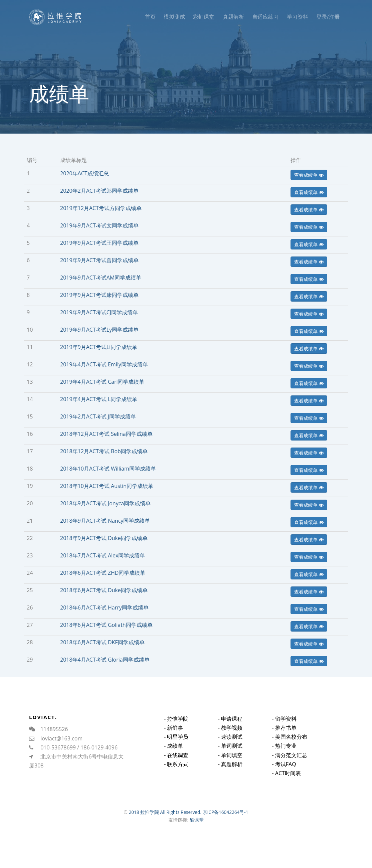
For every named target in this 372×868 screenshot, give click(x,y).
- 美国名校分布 (289, 749)
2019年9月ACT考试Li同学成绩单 (99, 347)
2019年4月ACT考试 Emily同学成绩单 (104, 364)
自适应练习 (265, 17)
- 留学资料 (284, 731)
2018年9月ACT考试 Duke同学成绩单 (104, 538)
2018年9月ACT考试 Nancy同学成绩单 (105, 521)
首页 (150, 17)
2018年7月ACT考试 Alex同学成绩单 (103, 555)
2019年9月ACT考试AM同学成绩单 (101, 278)
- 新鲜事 (173, 734)
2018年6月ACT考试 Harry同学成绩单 (104, 607)
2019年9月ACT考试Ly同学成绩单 (99, 330)
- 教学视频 (230, 737)
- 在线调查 (176, 761)
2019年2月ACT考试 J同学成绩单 (98, 416)
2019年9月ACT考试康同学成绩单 (99, 295)
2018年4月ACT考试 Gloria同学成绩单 (105, 660)
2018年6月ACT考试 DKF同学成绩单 (102, 642)
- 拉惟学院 (176, 725)
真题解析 (233, 17)
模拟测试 (174, 17)
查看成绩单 (309, 175)
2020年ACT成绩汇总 (84, 173)
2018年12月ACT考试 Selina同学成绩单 (106, 434)
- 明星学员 (176, 743)
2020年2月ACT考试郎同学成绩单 (99, 191)
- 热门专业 (284, 758)
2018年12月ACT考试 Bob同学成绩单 (104, 451)
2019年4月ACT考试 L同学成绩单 (99, 399)
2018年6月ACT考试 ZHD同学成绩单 (103, 573)
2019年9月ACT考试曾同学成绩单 (99, 260)
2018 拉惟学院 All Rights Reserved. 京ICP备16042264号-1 (188, 812)
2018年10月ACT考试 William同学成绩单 (108, 469)
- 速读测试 (230, 746)
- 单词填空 (230, 764)
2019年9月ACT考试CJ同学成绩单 (99, 312)
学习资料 (298, 17)
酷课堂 (197, 820)
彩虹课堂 (204, 17)
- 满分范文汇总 (289, 767)
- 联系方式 (176, 770)
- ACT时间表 (286, 785)
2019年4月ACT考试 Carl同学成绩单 (102, 382)
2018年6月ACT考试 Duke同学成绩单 (104, 590)
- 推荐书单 (284, 740)
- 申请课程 (230, 728)
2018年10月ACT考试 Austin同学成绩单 (107, 486)
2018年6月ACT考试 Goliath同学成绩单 (106, 625)
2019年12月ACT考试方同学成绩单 (101, 208)
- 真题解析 (230, 773)
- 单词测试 (230, 755)
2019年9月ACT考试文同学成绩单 (99, 225)
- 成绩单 (173, 752)
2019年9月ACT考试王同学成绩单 (99, 243)
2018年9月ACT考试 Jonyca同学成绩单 (105, 503)
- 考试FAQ (284, 776)
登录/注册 (328, 17)
